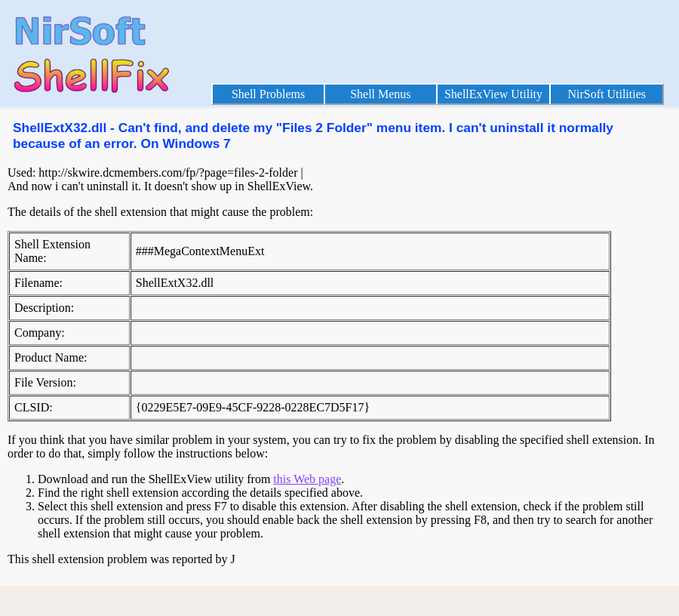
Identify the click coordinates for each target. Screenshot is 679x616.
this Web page (307, 479)
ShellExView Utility (493, 94)
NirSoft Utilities (607, 94)
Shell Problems (268, 94)
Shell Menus (380, 94)
